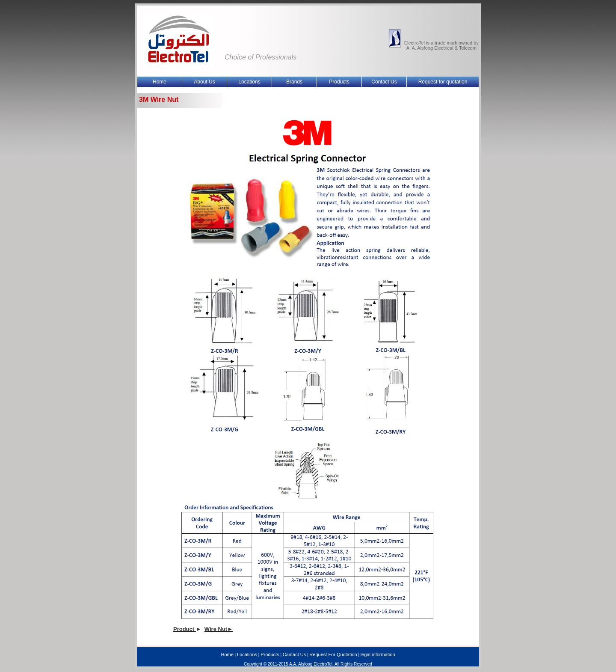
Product (185, 629)
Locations (247, 654)
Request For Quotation (333, 654)
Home (227, 654)
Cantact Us (294, 654)
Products (270, 654)
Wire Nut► (219, 629)
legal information (378, 654)
